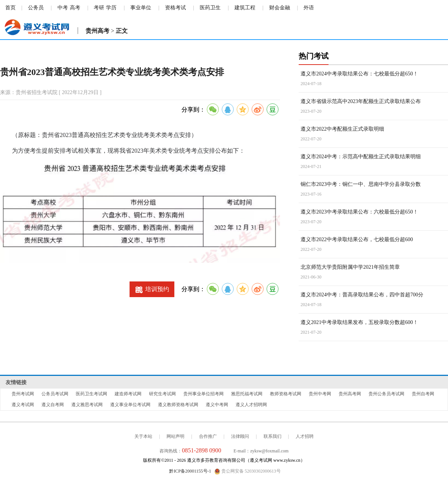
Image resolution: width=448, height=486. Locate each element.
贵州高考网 (350, 394)
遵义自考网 (53, 405)
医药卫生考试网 (91, 394)
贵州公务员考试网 (386, 394)
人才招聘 (305, 436)
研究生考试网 (162, 394)
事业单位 (141, 8)
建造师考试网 (128, 394)
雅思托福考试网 (247, 394)
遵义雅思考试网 (87, 405)
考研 (99, 8)
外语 (309, 8)
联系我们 (273, 436)
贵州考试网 (23, 394)
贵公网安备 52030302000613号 (248, 471)
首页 (10, 8)
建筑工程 (245, 8)
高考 (75, 8)
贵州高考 (97, 31)
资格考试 (175, 8)
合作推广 (208, 436)
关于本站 (143, 436)
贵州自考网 (423, 394)
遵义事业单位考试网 (130, 405)
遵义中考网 (217, 405)
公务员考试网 (55, 394)
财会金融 (280, 8)
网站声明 (175, 436)
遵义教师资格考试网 (178, 405)
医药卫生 (210, 8)
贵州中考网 (320, 394)
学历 (111, 8)
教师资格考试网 (286, 394)
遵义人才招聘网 (251, 405)
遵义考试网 (23, 405)
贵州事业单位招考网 (203, 394)
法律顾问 (240, 436)
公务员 (36, 8)
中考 (63, 8)
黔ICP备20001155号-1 (190, 471)
